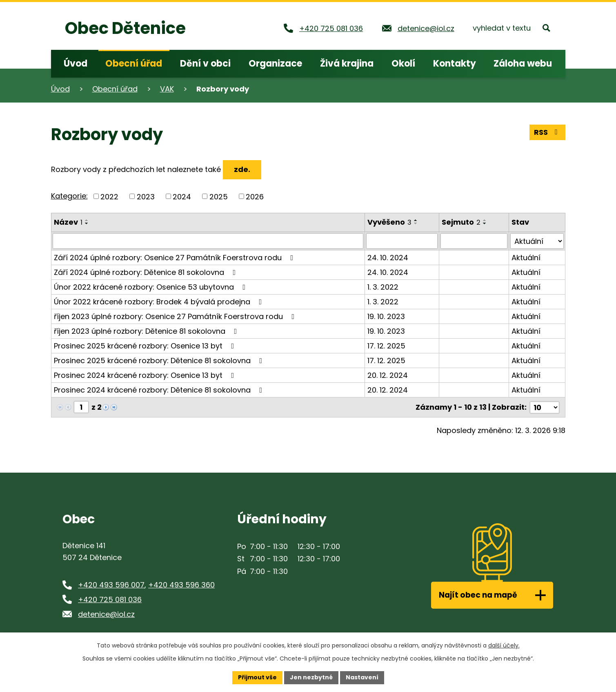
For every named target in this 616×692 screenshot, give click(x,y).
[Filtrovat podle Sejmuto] (474, 241)
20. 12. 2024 (388, 375)
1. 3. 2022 (383, 287)
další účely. (504, 645)
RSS (547, 132)
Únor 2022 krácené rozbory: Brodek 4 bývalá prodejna (160, 302)
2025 (219, 196)
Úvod (60, 89)
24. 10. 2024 (388, 258)
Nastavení (362, 677)
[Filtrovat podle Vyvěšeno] (402, 241)
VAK (167, 89)
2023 (146, 196)
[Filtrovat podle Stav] (537, 241)
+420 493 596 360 (181, 584)
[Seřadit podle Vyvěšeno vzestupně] (416, 220)
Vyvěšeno (389, 222)
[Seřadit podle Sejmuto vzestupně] (485, 220)
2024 (182, 196)
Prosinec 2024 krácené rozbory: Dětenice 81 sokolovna (160, 390)
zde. (242, 169)
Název (68, 222)
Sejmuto (461, 222)
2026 (255, 196)
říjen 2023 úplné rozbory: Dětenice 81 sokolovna (147, 331)
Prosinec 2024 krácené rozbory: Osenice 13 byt (146, 375)
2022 (109, 196)
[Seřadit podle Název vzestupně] (87, 220)
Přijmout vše (257, 677)
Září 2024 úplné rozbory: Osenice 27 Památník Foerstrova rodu (175, 258)
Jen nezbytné (311, 677)
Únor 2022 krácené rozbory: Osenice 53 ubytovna (151, 287)
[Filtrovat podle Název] (208, 241)
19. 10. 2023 (386, 316)
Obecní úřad (115, 89)
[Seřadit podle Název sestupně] (87, 223)
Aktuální (526, 258)
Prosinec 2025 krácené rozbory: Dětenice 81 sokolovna (160, 361)
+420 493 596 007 (111, 584)
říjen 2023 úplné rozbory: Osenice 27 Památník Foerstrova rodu (176, 316)
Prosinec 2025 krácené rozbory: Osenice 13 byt (146, 346)
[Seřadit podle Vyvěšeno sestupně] (416, 223)
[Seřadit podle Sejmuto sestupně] (485, 223)
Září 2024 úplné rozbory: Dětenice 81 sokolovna (147, 272)
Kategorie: (69, 196)
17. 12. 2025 (386, 346)
